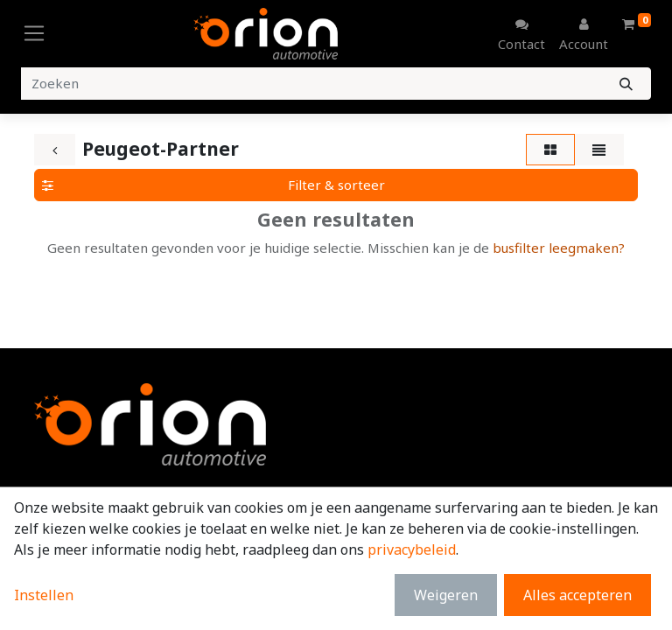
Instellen (44, 595)
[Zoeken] (626, 84)
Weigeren (446, 595)
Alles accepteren (577, 595)
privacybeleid (412, 549)
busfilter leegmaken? (559, 248)
